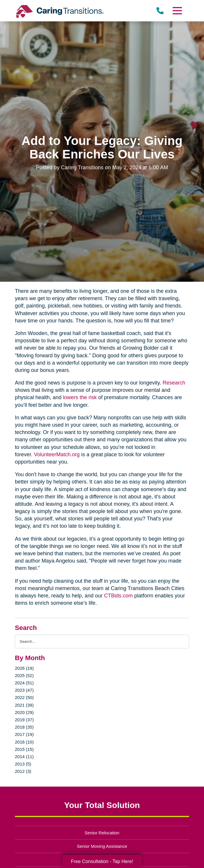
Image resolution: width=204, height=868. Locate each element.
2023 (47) (24, 690)
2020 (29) (24, 712)
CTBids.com (118, 596)
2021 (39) (24, 705)
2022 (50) (24, 697)
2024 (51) (24, 683)
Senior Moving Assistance (102, 846)
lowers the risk (80, 397)
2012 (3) (23, 771)
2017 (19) (24, 734)
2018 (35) (24, 727)
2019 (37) (24, 720)
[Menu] (177, 11)
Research (174, 383)
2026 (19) (24, 668)
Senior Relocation (102, 833)
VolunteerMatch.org (57, 454)
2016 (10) (24, 742)
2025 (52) (24, 675)
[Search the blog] (102, 641)
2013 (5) (23, 764)
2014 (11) (24, 757)
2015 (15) (24, 749)
